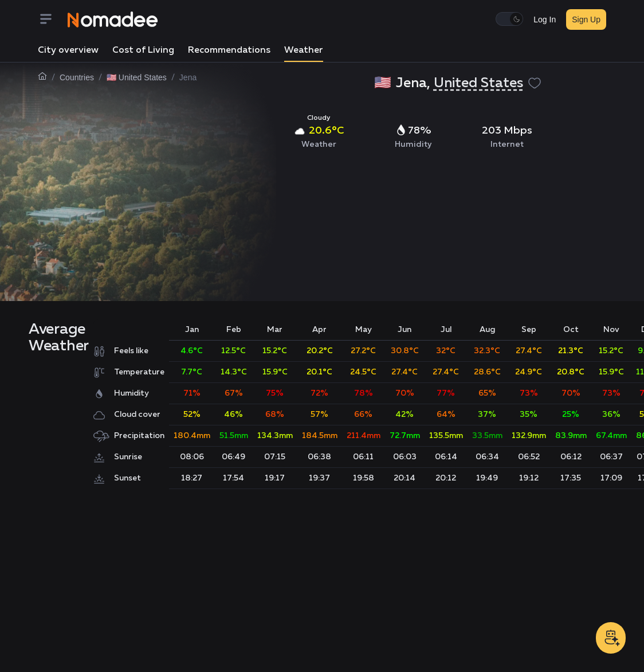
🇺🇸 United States (137, 77)
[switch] (509, 19)
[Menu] (53, 20)
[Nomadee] (113, 19)
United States (478, 83)
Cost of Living (143, 50)
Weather (304, 50)
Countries (77, 77)
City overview (68, 50)
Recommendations (229, 50)
